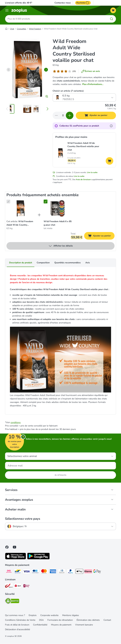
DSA (41, 620)
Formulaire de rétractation (60, 620)
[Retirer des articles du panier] (56, 115)
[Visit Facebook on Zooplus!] (7, 547)
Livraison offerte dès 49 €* (19, 3)
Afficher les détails (61, 246)
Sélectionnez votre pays (23, 519)
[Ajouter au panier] (96, 115)
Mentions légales (71, 615)
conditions (16, 422)
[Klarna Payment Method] (88, 572)
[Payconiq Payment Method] (9, 572)
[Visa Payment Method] (26, 572)
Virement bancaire (84, 625)
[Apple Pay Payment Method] (79, 572)
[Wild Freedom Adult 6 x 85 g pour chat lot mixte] (58, 209)
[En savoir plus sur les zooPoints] (111, 126)
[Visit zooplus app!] (16, 559)
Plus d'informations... (93, 84)
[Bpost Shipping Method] (9, 587)
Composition (43, 263)
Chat (12, 29)
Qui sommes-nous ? (15, 615)
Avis (88, 263)
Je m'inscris (60, 475)
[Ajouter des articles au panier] (70, 115)
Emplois (33, 615)
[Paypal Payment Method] (71, 572)
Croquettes (22, 29)
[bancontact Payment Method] (18, 572)
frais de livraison (83, 180)
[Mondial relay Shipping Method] (26, 587)
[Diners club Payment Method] (62, 572)
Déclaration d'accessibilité (17, 630)
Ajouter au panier (101, 236)
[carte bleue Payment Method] (35, 572)
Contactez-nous (63, 3)
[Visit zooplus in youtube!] (14, 547)
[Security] (12, 602)
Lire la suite (92, 173)
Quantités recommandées (68, 263)
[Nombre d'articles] (63, 115)
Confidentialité (40, 625)
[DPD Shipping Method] (18, 587)
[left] (9, 70)
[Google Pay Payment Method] (97, 572)
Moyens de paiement (61, 625)
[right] (46, 70)
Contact (107, 620)
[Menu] (7, 10)
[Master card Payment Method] (44, 572)
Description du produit (21, 263)
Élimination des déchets (88, 620)
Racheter (83, 3)
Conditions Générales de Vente (20, 620)
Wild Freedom (35, 29)
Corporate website (49, 615)
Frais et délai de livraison (17, 625)
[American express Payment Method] (53, 572)
